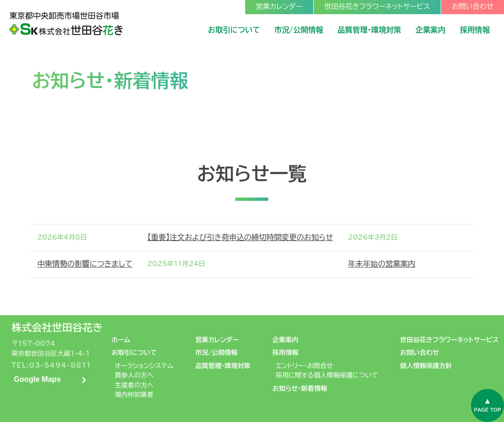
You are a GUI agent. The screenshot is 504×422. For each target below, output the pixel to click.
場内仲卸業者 (134, 395)
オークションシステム (144, 366)
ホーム (121, 340)
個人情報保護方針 (426, 366)
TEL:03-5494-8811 (51, 365)
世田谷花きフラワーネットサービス (449, 340)
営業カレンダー (217, 340)
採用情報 (286, 353)
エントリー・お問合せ (304, 366)
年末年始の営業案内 (382, 264)
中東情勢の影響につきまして (85, 264)
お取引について (134, 353)
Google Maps (37, 379)
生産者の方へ (134, 385)
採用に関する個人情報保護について (327, 375)
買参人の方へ (134, 375)
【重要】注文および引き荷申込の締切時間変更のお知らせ (240, 237)
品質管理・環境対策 (223, 366)
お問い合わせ (419, 353)
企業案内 (286, 340)
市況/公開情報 (216, 353)
